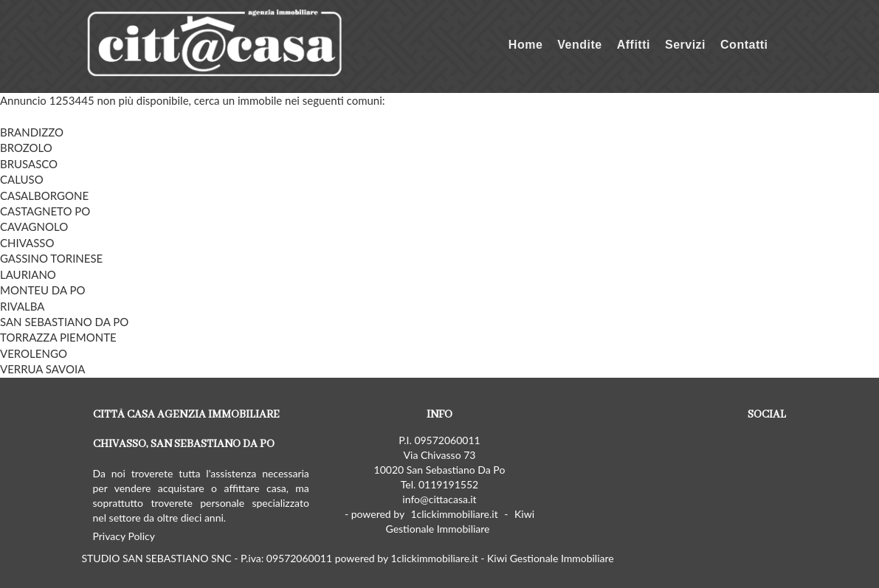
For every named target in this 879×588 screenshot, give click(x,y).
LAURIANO (28, 274)
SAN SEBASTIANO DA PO (64, 322)
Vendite (579, 45)
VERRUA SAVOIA (42, 369)
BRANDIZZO (32, 132)
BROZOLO (26, 148)
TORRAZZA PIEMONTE (58, 337)
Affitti (634, 45)
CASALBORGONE (44, 196)
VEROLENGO (34, 353)
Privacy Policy (124, 536)
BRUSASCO (29, 164)
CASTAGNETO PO (45, 211)
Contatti (744, 45)
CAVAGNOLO (34, 226)
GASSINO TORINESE (51, 258)
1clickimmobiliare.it (454, 514)
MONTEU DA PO (42, 290)
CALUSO (22, 179)
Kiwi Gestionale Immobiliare (460, 521)
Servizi (685, 45)
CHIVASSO (27, 243)
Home (525, 45)
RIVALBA (23, 306)
